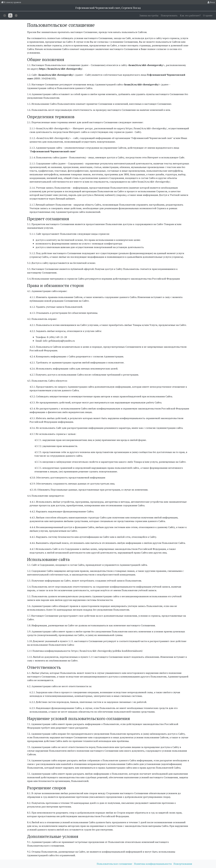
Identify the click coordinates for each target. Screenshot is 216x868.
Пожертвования (183, 864)
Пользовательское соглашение (115, 864)
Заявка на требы (149, 15)
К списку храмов (11, 2)
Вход (211, 2)
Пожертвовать (169, 15)
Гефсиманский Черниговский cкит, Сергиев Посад (108, 8)
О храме (208, 15)
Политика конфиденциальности (153, 864)
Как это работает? (190, 15)
